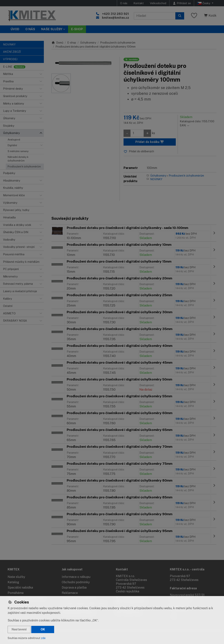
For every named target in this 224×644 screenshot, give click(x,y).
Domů (57, 43)
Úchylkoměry (88, 43)
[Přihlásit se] (182, 3)
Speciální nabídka (20, 588)
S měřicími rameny (18, 151)
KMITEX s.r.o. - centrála (187, 569)
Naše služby (16, 577)
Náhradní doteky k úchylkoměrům (18, 159)
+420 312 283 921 (115, 14)
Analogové (14, 140)
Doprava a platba (74, 588)
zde (43, 638)
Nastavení (19, 629)
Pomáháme (16, 593)
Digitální (12, 145)
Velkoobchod (158, 3)
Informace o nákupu (76, 577)
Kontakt (139, 3)
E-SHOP (77, 29)
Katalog (13, 582)
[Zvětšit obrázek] (84, 63)
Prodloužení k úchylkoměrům (24, 167)
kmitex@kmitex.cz (116, 18)
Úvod (15, 29)
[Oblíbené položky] (194, 16)
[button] (41, 74)
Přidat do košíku (150, 142)
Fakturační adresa (183, 588)
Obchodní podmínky (76, 582)
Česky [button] (204, 3)
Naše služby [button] (52, 29)
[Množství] (137, 133)
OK (43, 629)
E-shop (72, 43)
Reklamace (70, 593)
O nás (124, 3)
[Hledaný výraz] (155, 16)
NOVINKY (156, 179)
